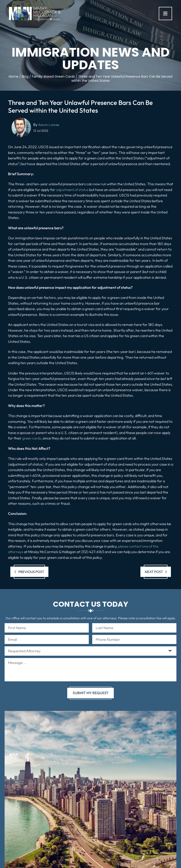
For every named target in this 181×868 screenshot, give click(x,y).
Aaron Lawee (49, 125)
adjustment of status (72, 190)
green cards (32, 438)
